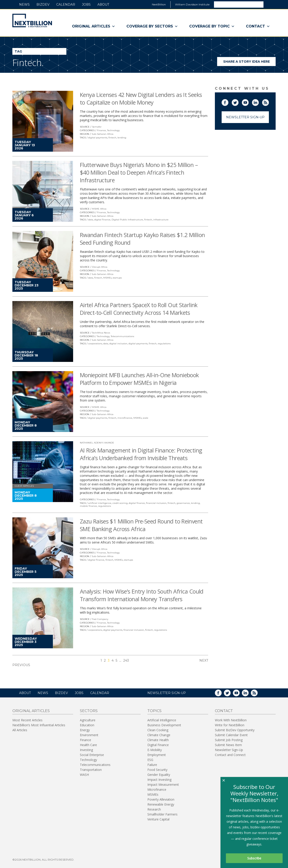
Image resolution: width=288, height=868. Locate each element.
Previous (21, 665)
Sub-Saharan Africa (102, 134)
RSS (269, 102)
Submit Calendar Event (231, 735)
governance (183, 503)
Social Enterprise (92, 755)
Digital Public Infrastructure (127, 220)
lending (122, 138)
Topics (154, 711)
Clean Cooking (158, 730)
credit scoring (120, 503)
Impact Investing (159, 780)
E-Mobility (155, 750)
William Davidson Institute (192, 4)
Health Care (88, 745)
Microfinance (157, 789)
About (103, 5)
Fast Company (100, 619)
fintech (112, 138)
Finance (101, 130)
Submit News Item (228, 745)
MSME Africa (99, 209)
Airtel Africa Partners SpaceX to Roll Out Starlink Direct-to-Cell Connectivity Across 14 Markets (139, 309)
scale (146, 418)
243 (126, 660)
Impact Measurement (163, 785)
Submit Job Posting (229, 740)
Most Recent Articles (27, 720)
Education (87, 725)
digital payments (98, 138)
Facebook (228, 102)
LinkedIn (259, 102)
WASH (84, 775)
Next (204, 660)
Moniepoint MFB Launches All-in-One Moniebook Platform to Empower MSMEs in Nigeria (139, 379)
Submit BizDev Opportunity (235, 730)
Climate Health (158, 740)
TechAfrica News (101, 333)
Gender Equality (159, 775)
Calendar (66, 5)
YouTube (248, 102)
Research (154, 809)
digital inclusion (118, 344)
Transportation (91, 770)
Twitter (238, 102)
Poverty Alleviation (161, 799)
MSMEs (107, 278)
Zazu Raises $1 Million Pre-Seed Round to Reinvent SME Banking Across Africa (141, 525)
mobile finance (88, 506)
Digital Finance (158, 745)
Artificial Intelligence (162, 720)
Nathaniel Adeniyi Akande (97, 443)
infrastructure (161, 220)
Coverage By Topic (212, 26)
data (91, 220)
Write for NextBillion (230, 725)
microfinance (125, 418)
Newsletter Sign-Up (245, 117)
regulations (164, 344)
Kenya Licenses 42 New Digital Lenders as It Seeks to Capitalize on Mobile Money (141, 98)
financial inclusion (156, 503)
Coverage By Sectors (152, 26)
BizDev (43, 5)
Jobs (86, 5)
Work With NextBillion (231, 720)
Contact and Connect (230, 755)
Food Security (157, 770)
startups (117, 278)
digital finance (102, 220)
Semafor (97, 127)
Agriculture (88, 720)
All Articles (20, 730)
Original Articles (94, 26)
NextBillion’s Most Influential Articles (39, 725)
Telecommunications (122, 336)
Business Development (164, 725)
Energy (85, 730)
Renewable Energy (161, 804)
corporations (95, 344)
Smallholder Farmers (162, 814)
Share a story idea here (250, 63)
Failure (152, 765)
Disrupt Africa (100, 267)
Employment (157, 755)
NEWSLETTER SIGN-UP (167, 693)
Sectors (89, 711)
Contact (258, 26)
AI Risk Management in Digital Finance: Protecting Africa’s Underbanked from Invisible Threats (141, 454)
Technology (113, 130)
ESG (150, 760)
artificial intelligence (100, 503)
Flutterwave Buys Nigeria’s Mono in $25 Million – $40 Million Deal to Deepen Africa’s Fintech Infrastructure (139, 172)
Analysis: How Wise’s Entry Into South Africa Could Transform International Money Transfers (142, 595)
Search (269, 4)
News (24, 5)
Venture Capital (158, 819)
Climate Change (159, 735)
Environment (89, 735)
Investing (86, 750)
